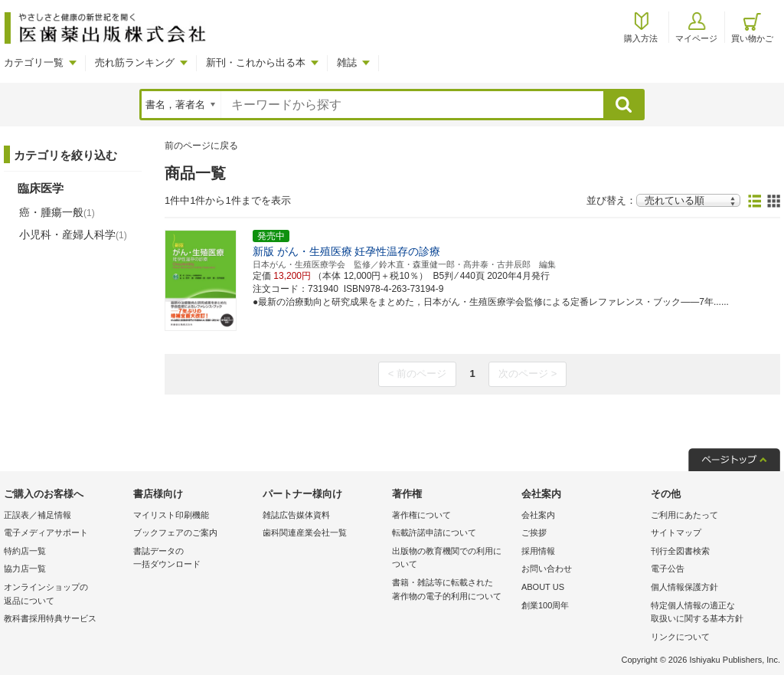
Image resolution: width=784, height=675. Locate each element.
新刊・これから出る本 (256, 62)
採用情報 (538, 551)
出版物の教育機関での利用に (453, 559)
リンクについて (680, 637)
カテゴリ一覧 (34, 62)
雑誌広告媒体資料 (296, 515)
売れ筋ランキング (135, 62)
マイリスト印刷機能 (171, 515)
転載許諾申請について (434, 532)
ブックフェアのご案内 (175, 532)
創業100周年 (545, 605)
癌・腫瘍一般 (57, 212)
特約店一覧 (25, 551)
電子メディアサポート (46, 532)
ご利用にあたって (684, 515)
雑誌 (347, 62)
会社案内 (538, 515)
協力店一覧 (25, 569)
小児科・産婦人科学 (73, 234)
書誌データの (194, 559)
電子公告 (668, 569)
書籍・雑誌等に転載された (453, 590)
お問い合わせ (547, 569)
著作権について (421, 515)
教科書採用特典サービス (50, 618)
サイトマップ (676, 532)
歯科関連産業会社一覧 (305, 532)
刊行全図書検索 (680, 551)
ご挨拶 (534, 532)
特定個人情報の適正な (712, 613)
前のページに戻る (201, 146)
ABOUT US (543, 587)
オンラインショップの (65, 595)
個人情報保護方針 (684, 587)
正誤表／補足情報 (38, 515)
